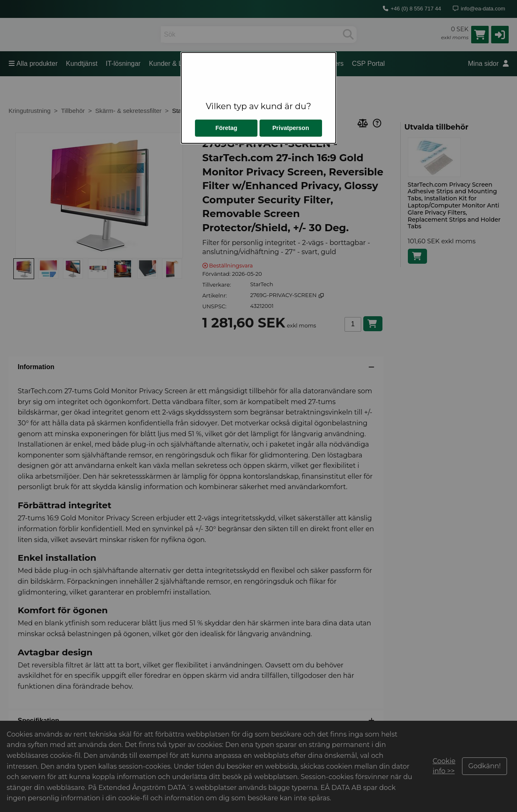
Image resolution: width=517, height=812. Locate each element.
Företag (226, 128)
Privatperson (291, 128)
